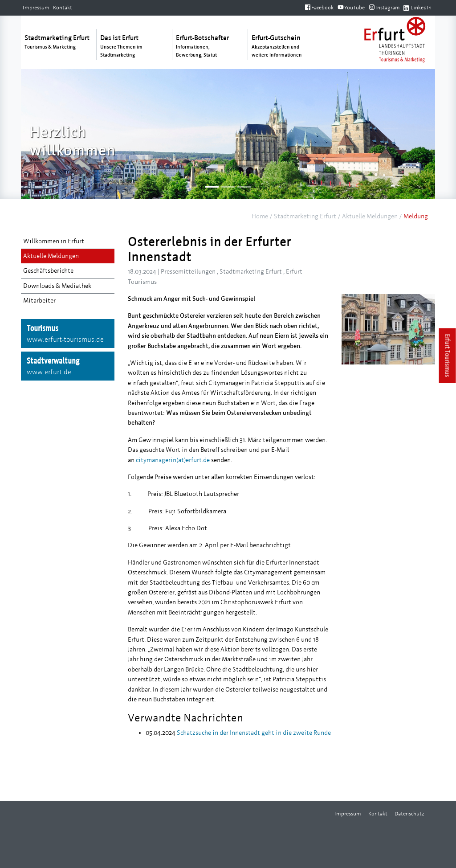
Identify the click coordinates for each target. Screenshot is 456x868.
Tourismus (68, 334)
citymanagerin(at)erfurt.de (173, 460)
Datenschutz (409, 814)
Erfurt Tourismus (448, 356)
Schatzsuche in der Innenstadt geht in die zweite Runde (253, 733)
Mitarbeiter (39, 301)
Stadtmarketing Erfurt (305, 216)
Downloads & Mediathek (57, 286)
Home (260, 216)
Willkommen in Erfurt (54, 241)
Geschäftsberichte (48, 271)
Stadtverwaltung (68, 367)
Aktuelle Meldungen (370, 216)
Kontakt (63, 8)
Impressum (36, 8)
